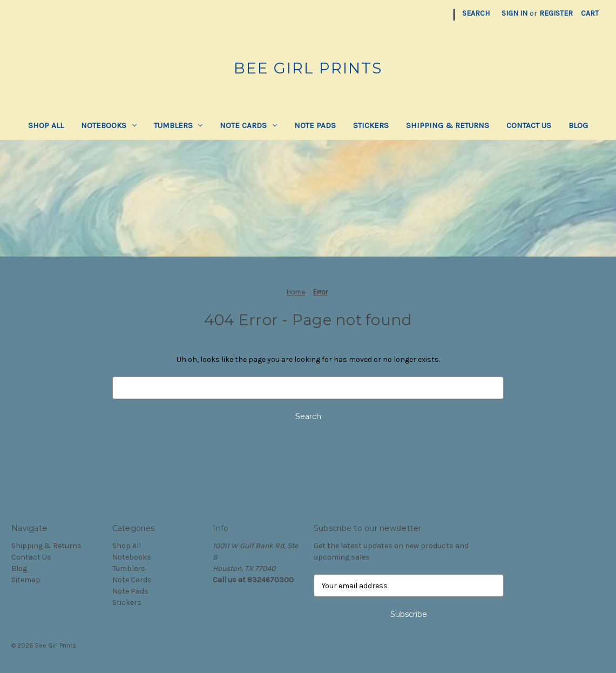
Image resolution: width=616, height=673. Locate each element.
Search (476, 13)
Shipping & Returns (448, 125)
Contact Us (529, 125)
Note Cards (248, 125)
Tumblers (178, 125)
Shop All (46, 125)
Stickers (371, 125)
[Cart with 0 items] (590, 13)
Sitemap (26, 580)
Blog (578, 125)
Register (556, 13)
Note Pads (315, 125)
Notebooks (109, 125)
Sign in (515, 13)
